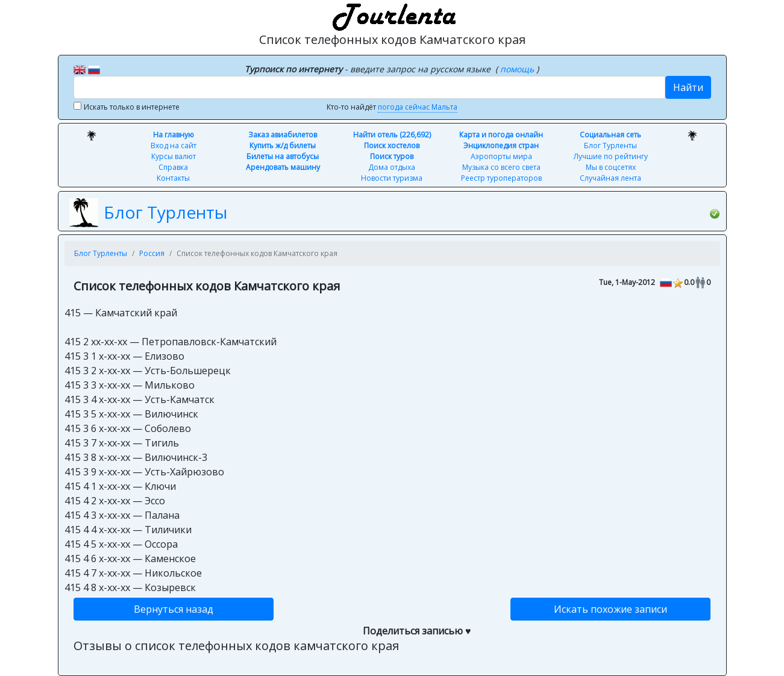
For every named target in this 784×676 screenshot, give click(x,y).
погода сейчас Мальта (418, 107)
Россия (152, 253)
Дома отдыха (392, 167)
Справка (173, 167)
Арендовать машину (283, 167)
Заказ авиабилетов (283, 135)
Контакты (173, 178)
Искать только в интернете (132, 107)
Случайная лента (610, 178)
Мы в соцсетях (611, 167)
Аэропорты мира (501, 156)
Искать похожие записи (610, 609)
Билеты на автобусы (283, 156)
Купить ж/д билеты (283, 146)
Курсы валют (174, 156)
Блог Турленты (610, 146)
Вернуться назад (174, 609)
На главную (174, 135)
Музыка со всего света (501, 167)
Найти (688, 87)
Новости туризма (392, 178)
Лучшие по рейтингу (611, 156)
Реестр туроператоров (501, 178)
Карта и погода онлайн (501, 135)
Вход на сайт (174, 146)
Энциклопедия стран (501, 146)
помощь (518, 69)
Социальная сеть (610, 135)
